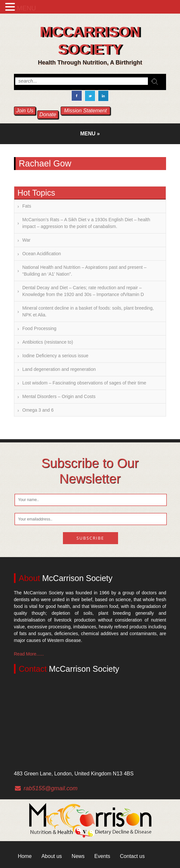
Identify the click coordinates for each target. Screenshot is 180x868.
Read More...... (29, 654)
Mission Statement (86, 111)
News (78, 856)
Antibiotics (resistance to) (48, 342)
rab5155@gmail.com (51, 788)
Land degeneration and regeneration (59, 369)
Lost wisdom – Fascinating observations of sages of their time (84, 383)
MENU (26, 8)
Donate (48, 114)
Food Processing (39, 328)
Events (102, 856)
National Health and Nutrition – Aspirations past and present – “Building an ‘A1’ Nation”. (84, 271)
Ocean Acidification (42, 254)
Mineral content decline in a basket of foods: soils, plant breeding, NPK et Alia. (88, 311)
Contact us (132, 856)
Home (25, 856)
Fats (27, 206)
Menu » (90, 134)
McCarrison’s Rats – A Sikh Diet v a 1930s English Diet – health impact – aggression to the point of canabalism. (86, 223)
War (26, 240)
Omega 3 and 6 (38, 410)
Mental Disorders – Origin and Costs (59, 396)
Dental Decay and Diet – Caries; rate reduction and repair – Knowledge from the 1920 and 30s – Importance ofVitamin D (83, 291)
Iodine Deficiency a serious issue (55, 356)
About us (52, 856)
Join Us (25, 111)
